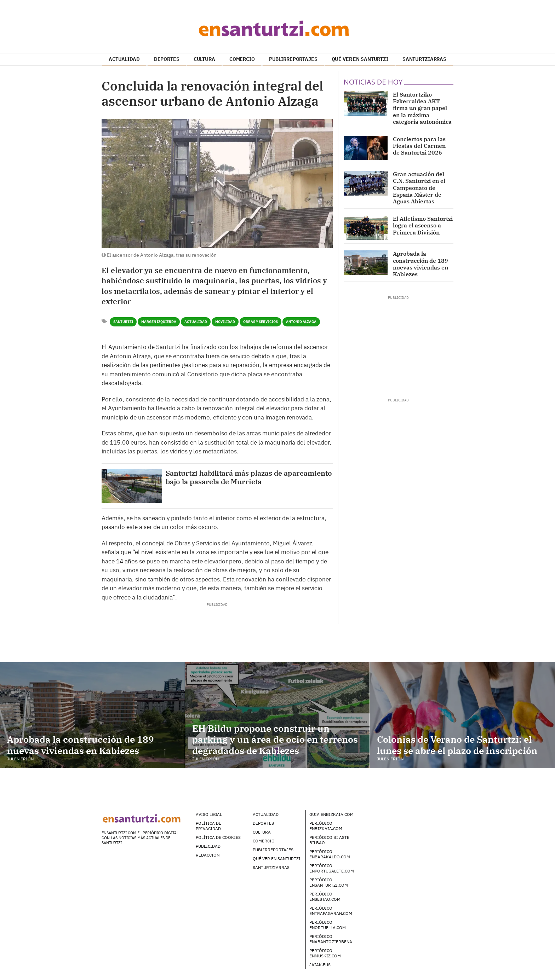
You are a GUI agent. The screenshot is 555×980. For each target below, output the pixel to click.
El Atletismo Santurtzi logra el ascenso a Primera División (423, 225)
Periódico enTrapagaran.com (331, 911)
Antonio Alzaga (301, 322)
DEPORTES (167, 59)
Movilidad (225, 322)
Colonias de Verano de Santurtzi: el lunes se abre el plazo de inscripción (457, 745)
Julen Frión (20, 759)
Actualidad (196, 322)
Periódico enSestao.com (325, 897)
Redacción (208, 855)
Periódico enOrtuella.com (328, 925)
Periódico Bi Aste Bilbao (329, 840)
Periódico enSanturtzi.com (329, 882)
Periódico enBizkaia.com (326, 826)
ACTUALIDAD (124, 59)
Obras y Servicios (261, 322)
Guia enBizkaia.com (331, 814)
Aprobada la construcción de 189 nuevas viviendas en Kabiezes (420, 264)
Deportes (263, 823)
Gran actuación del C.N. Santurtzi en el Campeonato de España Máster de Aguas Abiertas (419, 188)
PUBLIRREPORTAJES (293, 59)
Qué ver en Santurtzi (277, 859)
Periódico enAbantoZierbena (331, 939)
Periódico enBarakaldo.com (330, 854)
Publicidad (208, 846)
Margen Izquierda (159, 322)
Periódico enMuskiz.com (325, 953)
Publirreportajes (273, 850)
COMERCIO (242, 59)
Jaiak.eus (320, 965)
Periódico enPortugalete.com (332, 868)
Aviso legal (209, 814)
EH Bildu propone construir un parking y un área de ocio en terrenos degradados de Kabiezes (275, 739)
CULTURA (204, 59)
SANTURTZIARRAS (424, 59)
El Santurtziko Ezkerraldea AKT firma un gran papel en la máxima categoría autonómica (422, 108)
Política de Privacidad (208, 826)
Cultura (262, 832)
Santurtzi (123, 322)
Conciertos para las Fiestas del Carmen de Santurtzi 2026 (419, 146)
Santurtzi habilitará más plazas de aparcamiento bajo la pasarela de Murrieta (249, 477)
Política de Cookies (218, 837)
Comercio (264, 841)
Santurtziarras (271, 867)
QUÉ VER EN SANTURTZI (360, 59)
